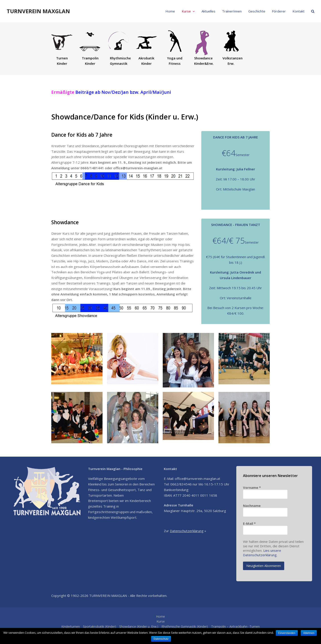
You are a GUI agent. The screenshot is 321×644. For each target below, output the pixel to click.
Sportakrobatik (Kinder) (100, 626)
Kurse (161, 621)
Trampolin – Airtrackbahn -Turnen (235, 626)
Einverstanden (287, 633)
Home (160, 616)
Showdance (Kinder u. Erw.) (139, 626)
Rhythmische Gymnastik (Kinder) (185, 626)
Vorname (252, 487)
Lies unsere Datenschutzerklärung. (262, 553)
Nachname (252, 506)
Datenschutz (161, 639)
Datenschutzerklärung (187, 531)
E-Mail (249, 523)
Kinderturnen (71, 626)
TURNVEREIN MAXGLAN (38, 11)
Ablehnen (309, 633)
